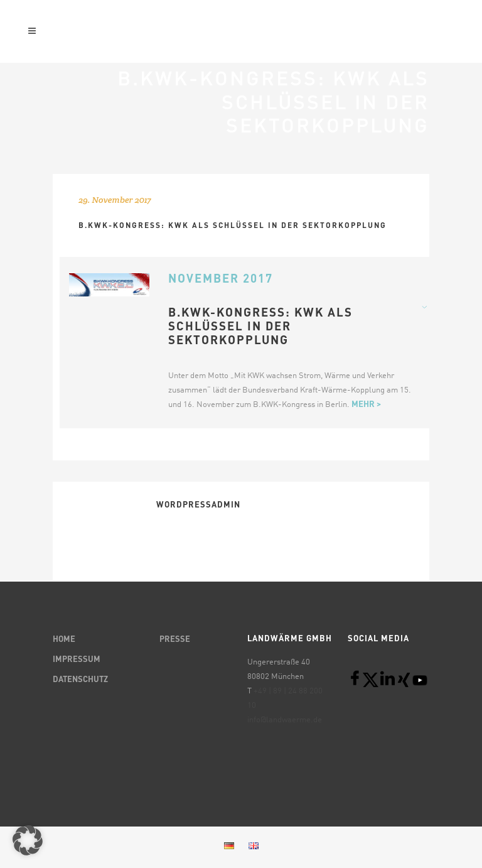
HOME (64, 640)
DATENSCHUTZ (80, 680)
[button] (28, 840)
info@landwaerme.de (285, 720)
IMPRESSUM (77, 660)
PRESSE (175, 640)
